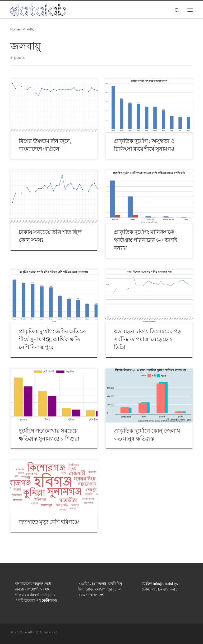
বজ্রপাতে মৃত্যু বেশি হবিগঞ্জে (49, 522)
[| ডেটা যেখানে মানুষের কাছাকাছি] (38, 9)
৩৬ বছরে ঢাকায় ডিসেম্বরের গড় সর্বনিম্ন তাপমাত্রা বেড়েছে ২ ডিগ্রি (148, 339)
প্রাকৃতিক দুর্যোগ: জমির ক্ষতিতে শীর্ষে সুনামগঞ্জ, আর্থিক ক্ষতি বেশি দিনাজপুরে (52, 339)
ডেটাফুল (46, 595)
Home (15, 29)
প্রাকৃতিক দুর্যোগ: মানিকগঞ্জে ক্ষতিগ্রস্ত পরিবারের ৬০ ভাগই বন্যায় (146, 240)
